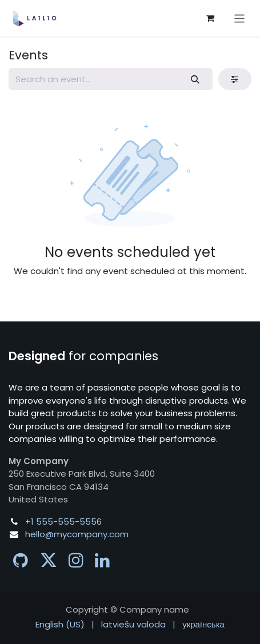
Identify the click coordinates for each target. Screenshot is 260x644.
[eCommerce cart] (210, 18)
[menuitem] (60, 625)
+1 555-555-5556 (63, 522)
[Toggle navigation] (240, 18)
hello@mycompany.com (77, 534)
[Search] (195, 79)
